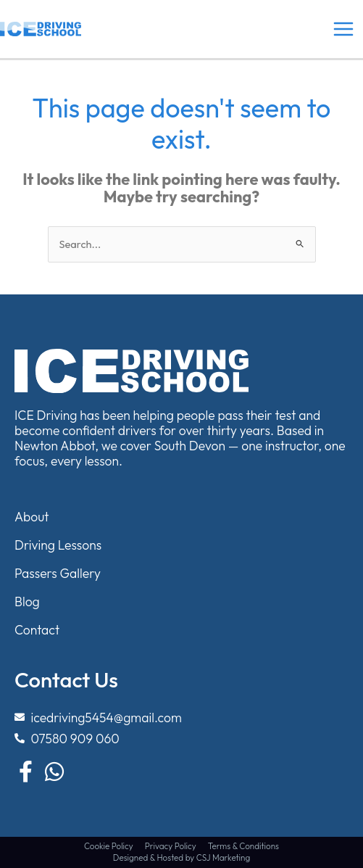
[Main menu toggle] (343, 29)
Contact (37, 630)
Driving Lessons (58, 545)
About (32, 517)
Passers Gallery (58, 573)
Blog (27, 602)
